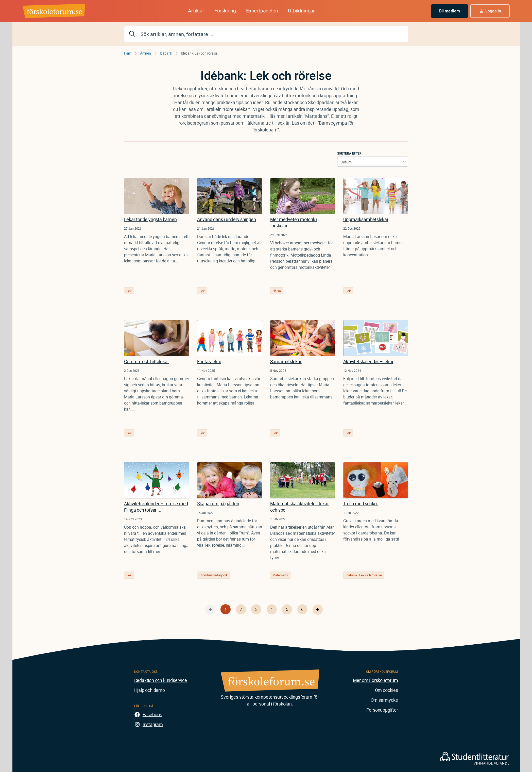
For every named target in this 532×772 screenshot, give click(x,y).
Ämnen (145, 53)
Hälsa (277, 291)
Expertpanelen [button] (262, 11)
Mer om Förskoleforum (375, 680)
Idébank (166, 53)
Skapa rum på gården (218, 504)
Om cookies (387, 690)
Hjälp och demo (150, 690)
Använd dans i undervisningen (227, 219)
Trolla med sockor (361, 504)
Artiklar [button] (196, 11)
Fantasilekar (209, 361)
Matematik (280, 575)
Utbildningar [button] (301, 11)
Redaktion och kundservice (161, 680)
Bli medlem (450, 11)
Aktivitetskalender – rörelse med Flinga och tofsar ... (156, 507)
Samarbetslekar (286, 361)
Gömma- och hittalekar (147, 361)
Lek (129, 291)
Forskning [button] (225, 11)
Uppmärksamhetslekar (366, 219)
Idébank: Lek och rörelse (364, 575)
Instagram (153, 724)
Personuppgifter (382, 710)
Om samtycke (384, 700)
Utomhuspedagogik (214, 575)
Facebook (152, 714)
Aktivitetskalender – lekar (368, 361)
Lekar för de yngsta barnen (150, 219)
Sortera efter (349, 153)
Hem (128, 53)
